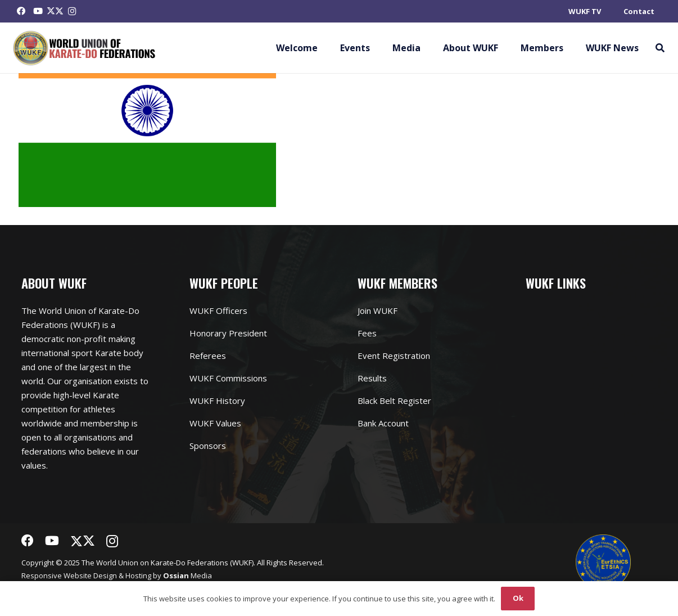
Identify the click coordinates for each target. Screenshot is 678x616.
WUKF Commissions (228, 378)
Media (187, 575)
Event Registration (394, 356)
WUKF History (217, 401)
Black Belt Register (394, 401)
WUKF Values (215, 423)
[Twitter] (55, 11)
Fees (367, 333)
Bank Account (383, 423)
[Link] (85, 48)
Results (372, 378)
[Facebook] (21, 11)
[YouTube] (38, 11)
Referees (208, 356)
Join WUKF (378, 311)
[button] (660, 48)
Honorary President (228, 333)
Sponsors (208, 446)
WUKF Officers (218, 311)
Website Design (90, 575)
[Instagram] (72, 11)
